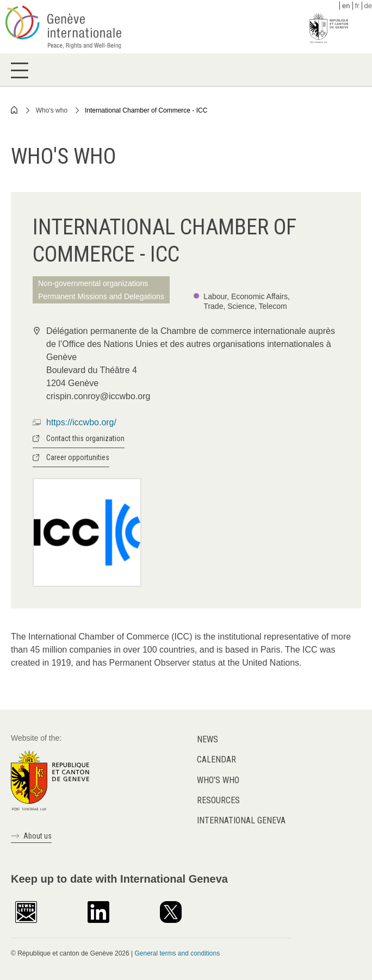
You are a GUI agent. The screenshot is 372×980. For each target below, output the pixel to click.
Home (15, 110)
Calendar (216, 759)
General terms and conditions (177, 953)
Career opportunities (78, 457)
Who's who (52, 110)
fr (357, 6)
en (346, 6)
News (207, 739)
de (368, 6)
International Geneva (241, 820)
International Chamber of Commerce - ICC (146, 110)
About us (38, 836)
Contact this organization (85, 438)
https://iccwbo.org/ (81, 422)
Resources (218, 800)
